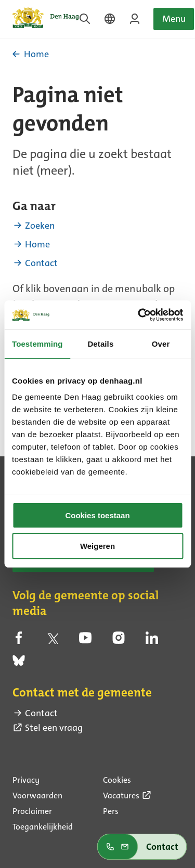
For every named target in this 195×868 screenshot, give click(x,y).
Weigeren (97, 546)
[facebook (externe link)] (19, 640)
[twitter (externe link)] (52, 640)
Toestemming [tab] (37, 344)
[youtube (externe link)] (85, 640)
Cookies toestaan (97, 515)
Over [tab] (161, 344)
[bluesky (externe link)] (19, 664)
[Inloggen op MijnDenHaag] (135, 19)
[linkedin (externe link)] (152, 640)
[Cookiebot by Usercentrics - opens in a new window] (139, 315)
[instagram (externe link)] (119, 640)
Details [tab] (100, 344)
